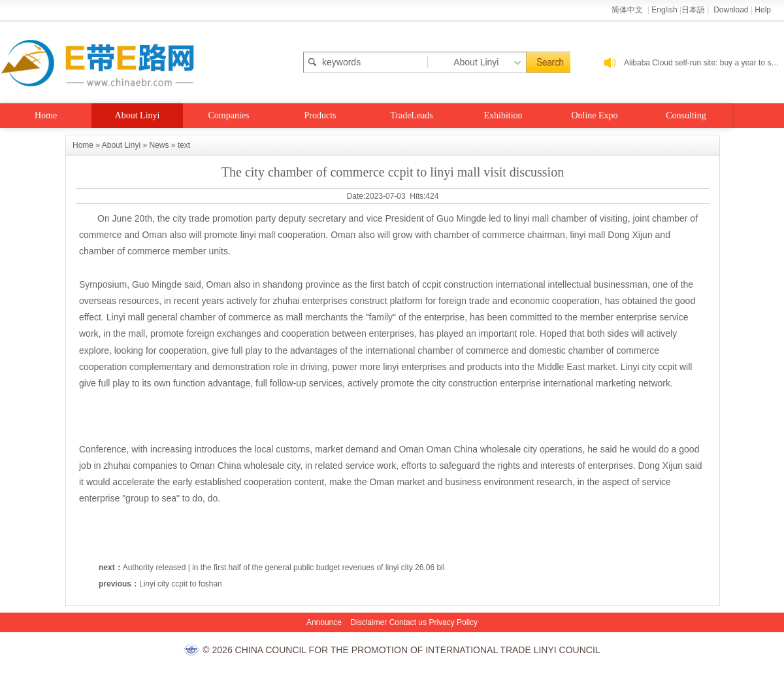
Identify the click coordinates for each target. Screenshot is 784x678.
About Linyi (138, 115)
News (159, 145)
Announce (324, 622)
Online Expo (594, 115)
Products (320, 115)
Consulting (686, 115)
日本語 (693, 10)
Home (46, 115)
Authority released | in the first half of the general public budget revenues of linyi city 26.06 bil (284, 568)
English (664, 10)
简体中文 (628, 10)
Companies (229, 115)
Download (731, 10)
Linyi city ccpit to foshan (181, 584)
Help (763, 10)
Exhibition (503, 115)
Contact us (408, 622)
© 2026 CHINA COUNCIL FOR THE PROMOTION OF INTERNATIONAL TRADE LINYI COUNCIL (401, 650)
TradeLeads (412, 115)
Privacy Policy (453, 622)
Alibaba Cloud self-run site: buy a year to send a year (704, 63)
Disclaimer (368, 622)
